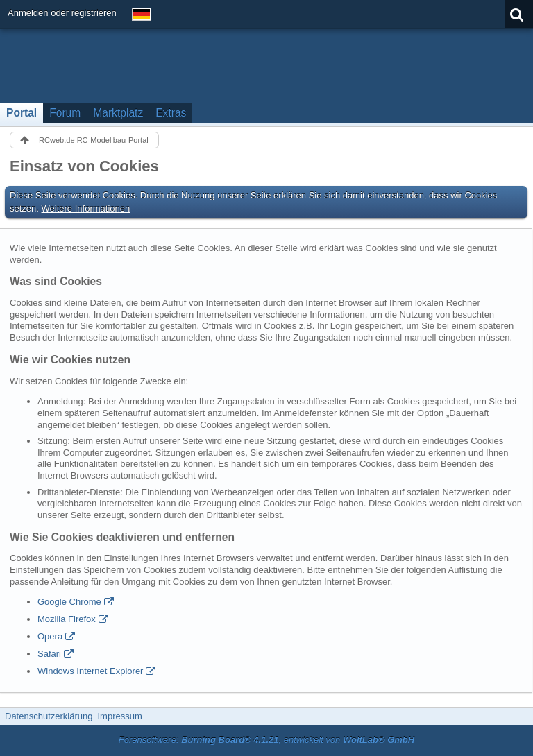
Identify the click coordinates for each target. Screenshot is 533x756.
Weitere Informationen (86, 208)
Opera (50, 636)
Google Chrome (69, 602)
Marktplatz (118, 113)
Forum (65, 113)
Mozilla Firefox (67, 619)
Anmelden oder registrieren (62, 13)
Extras (171, 113)
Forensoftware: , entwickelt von (266, 740)
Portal (22, 113)
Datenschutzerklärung (49, 716)
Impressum (119, 716)
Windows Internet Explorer (90, 671)
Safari (49, 654)
